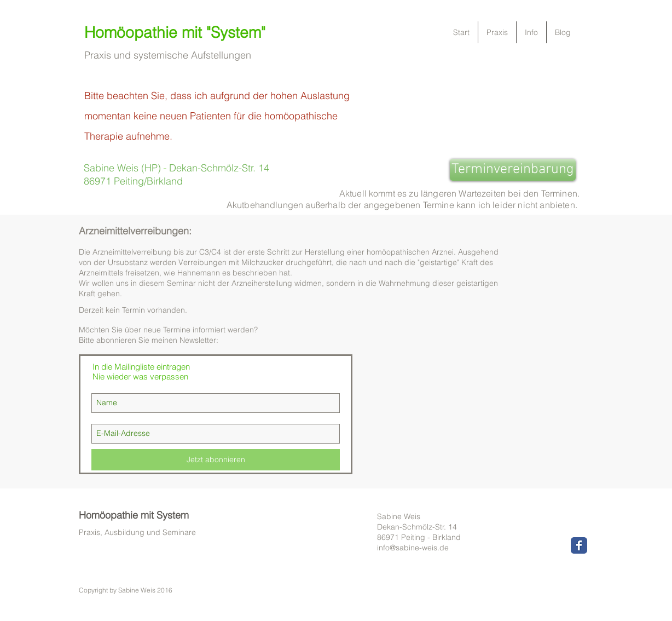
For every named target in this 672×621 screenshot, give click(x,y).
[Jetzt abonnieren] (216, 460)
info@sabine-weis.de (413, 548)
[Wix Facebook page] (579, 545)
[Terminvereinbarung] (513, 170)
